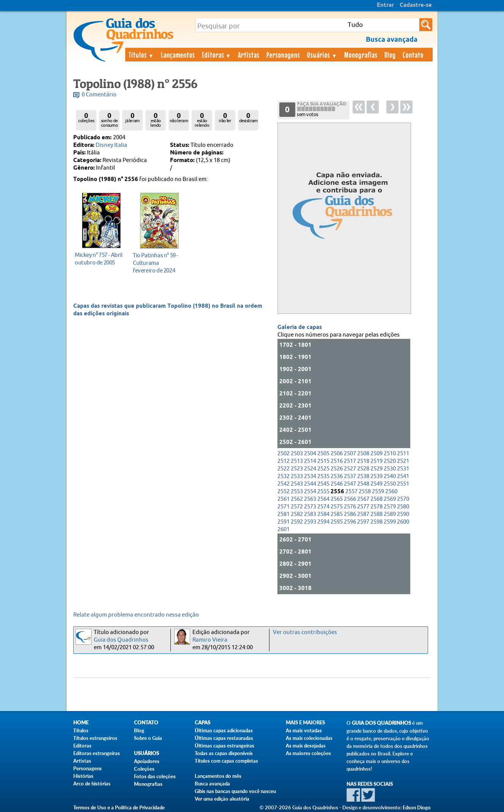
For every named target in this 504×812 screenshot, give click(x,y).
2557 (351, 492)
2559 (378, 492)
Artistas (249, 55)
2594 (323, 522)
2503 (297, 454)
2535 (323, 476)
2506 (337, 454)
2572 (297, 507)
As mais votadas (304, 730)
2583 (310, 514)
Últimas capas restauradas (224, 738)
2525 (323, 469)
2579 (390, 507)
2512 (283, 461)
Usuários (322, 55)
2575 (337, 507)
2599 (390, 522)
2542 (283, 484)
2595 (337, 522)
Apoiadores (147, 761)
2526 (337, 469)
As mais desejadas (306, 746)
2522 (283, 469)
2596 (350, 522)
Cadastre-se (416, 5)
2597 (363, 522)
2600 (403, 522)
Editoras (217, 55)
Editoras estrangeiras (97, 753)
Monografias (361, 55)
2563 (310, 499)
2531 (403, 469)
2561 (283, 499)
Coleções (144, 769)
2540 (390, 476)
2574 (323, 507)
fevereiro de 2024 (157, 263)
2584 (323, 514)
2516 (337, 461)
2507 (350, 454)
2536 (337, 476)
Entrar (385, 5)
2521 (403, 461)
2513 (297, 461)
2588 (376, 514)
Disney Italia (111, 145)
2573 (310, 507)
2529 (376, 469)
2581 (283, 514)
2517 (350, 461)
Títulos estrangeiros (95, 738)
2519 (376, 461)
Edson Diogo (417, 807)
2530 (390, 469)
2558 (365, 492)
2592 (297, 522)
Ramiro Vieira (210, 640)
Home (81, 723)
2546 (337, 484)
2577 (363, 507)
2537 (350, 476)
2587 (363, 514)
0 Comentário (99, 95)
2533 (297, 476)
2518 (363, 461)
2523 (297, 469)
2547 (350, 484)
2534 (310, 476)
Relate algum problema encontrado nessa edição (136, 615)
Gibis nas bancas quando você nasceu (235, 791)
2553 (297, 492)
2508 (363, 454)
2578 (376, 507)
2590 (403, 514)
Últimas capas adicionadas (224, 730)
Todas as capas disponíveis (224, 753)
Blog (390, 55)
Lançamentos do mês (218, 776)
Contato (413, 55)
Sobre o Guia (148, 738)
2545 (323, 484)
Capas (202, 723)
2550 (390, 484)
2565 (337, 499)
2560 (391, 492)
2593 (310, 522)
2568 (376, 499)
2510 (390, 454)
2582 (297, 514)
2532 (283, 476)
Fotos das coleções (155, 776)
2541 (403, 476)
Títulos (141, 55)
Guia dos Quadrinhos (121, 640)
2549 (376, 484)
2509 (376, 454)
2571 (283, 507)
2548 (363, 484)
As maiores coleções (308, 753)
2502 (283, 454)
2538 (363, 476)
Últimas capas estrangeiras (224, 746)
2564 (323, 499)
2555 (323, 492)
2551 (403, 484)
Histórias (83, 776)
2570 (403, 499)
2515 (323, 461)
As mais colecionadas (309, 738)
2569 (390, 499)
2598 (376, 522)
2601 (283, 530)
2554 (310, 492)
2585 (337, 514)
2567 (363, 499)
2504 (310, 454)
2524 (310, 469)
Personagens (283, 55)
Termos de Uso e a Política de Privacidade (119, 807)
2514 (310, 461)
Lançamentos (178, 55)
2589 (390, 514)
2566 (350, 499)
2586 (350, 514)
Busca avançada (212, 784)
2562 (297, 499)
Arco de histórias (92, 784)
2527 (350, 469)
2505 (323, 454)
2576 (350, 507)
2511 (403, 454)
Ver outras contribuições (305, 632)
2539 (376, 476)
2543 (297, 484)
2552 (283, 492)
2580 (403, 507)
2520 (390, 461)
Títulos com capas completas (226, 761)
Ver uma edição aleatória (222, 799)
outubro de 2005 (99, 259)
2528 (363, 469)
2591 (283, 522)
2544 (310, 484)
